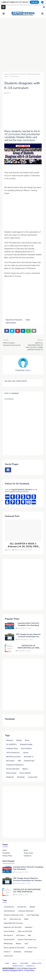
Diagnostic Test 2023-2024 (13, 927)
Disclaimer (6, 853)
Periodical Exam (9, 940)
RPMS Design (8, 944)
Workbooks (10, 777)
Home (6, 74)
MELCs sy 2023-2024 (25, 931)
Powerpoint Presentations (15, 765)
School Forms (32, 948)
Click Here (34, 2)
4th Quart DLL (22, 907)
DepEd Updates (11, 323)
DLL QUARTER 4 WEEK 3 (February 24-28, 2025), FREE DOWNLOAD (23, 545)
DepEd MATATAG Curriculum (13, 923)
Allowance (10, 740)
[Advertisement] (23, 45)
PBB (19, 761)
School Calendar (25, 773)
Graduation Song (12, 749)
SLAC (26, 944)
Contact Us (27, 856)
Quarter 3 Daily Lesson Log (27, 940)
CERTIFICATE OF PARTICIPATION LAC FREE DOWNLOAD (28, 647)
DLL (5, 919)
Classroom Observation (26, 911)
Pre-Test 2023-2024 (13, 769)
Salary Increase (11, 773)
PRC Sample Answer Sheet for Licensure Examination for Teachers (28, 636)
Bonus (27, 740)
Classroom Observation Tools (14, 915)
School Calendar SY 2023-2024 (14, 948)
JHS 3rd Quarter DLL (13, 753)
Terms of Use (28, 853)
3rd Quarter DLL (9, 907)
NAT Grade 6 (10, 761)
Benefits (19, 740)
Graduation (29, 927)
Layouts (26, 753)
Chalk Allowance (9, 911)
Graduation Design (26, 744)
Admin (8, 93)
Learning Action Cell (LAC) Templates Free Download (28, 624)
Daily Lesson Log (15, 919)
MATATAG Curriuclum (13, 757)
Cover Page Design (33, 915)
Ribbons (25, 769)
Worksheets (21, 777)
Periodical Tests (29, 761)
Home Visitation (26, 749)
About (26, 850)
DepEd (28, 320)
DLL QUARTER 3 (11, 744)
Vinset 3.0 (7, 952)
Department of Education (18, 74)
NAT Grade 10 (29, 757)
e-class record (33, 777)
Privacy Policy (7, 856)
